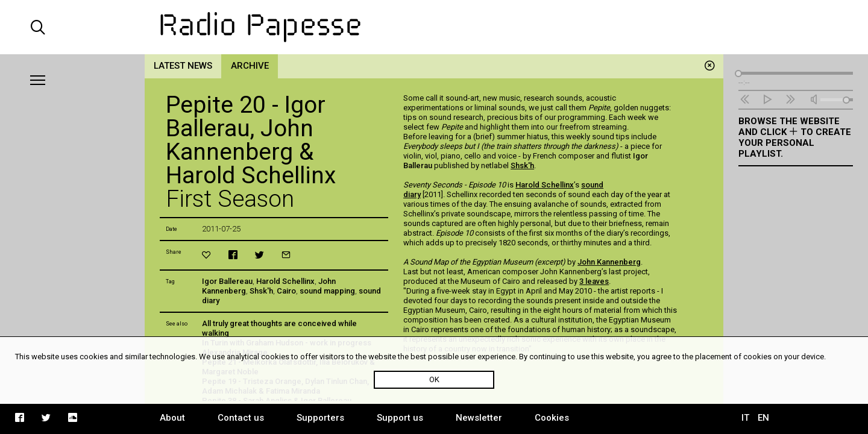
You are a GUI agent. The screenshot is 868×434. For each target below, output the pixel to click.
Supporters (320, 418)
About (172, 418)
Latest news (183, 66)
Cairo (286, 291)
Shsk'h (261, 291)
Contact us (241, 418)
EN (763, 418)
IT (745, 418)
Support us (400, 418)
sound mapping (327, 291)
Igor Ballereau (227, 281)
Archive (250, 66)
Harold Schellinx (285, 281)
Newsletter (479, 418)
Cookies (552, 418)
